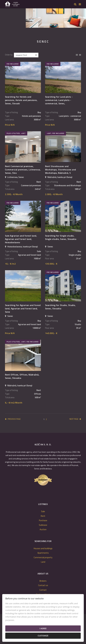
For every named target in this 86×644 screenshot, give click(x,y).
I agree (43, 628)
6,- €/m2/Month (14, 403)
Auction (43, 529)
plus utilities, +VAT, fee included (23, 342)
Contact (43, 590)
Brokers (43, 581)
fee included (13, 64)
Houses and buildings (43, 548)
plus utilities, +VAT (16, 133)
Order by (9, 55)
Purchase (43, 520)
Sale (43, 511)
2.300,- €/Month (14, 194)
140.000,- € (51, 333)
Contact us (43, 585)
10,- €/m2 (10, 264)
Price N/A (10, 125)
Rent (43, 516)
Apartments (43, 553)
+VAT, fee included (56, 133)
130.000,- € (51, 264)
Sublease (43, 525)
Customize (43, 636)
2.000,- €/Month (54, 194)
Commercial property (43, 557)
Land (43, 562)
